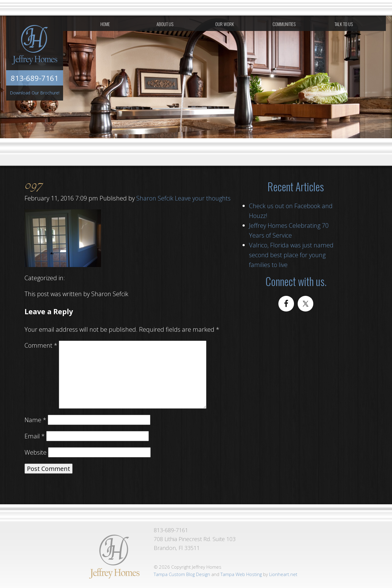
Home (105, 24)
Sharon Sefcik (155, 198)
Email (35, 436)
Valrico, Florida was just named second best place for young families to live (291, 255)
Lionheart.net (283, 574)
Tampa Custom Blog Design (182, 574)
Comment (41, 345)
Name (35, 420)
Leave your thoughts (203, 198)
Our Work (225, 24)
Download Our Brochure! (35, 93)
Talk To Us (344, 24)
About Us (165, 24)
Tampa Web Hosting (241, 574)
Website (36, 452)
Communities (284, 24)
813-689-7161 (35, 78)
